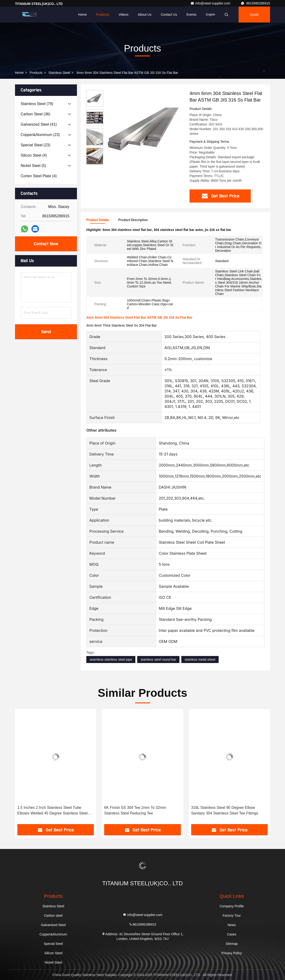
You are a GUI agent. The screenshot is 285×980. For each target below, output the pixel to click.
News (232, 925)
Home (82, 15)
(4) (34, 155)
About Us (145, 15)
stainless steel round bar (158, 660)
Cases (232, 934)
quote (254, 15)
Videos (123, 15)
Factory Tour (232, 916)
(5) (33, 166)
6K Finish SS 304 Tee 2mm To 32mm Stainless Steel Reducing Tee (135, 810)
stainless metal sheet (200, 660)
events (192, 15)
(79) (37, 104)
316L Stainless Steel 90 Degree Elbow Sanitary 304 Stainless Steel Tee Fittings (225, 810)
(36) (35, 114)
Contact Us (169, 15)
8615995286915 (255, 3)
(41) (39, 124)
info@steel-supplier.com (211, 3)
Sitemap (232, 944)
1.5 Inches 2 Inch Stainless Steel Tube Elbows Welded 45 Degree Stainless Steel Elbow (52, 811)
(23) (40, 135)
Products (103, 15)
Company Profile (232, 906)
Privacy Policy (232, 953)
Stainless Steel (59, 73)
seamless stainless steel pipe (111, 660)
